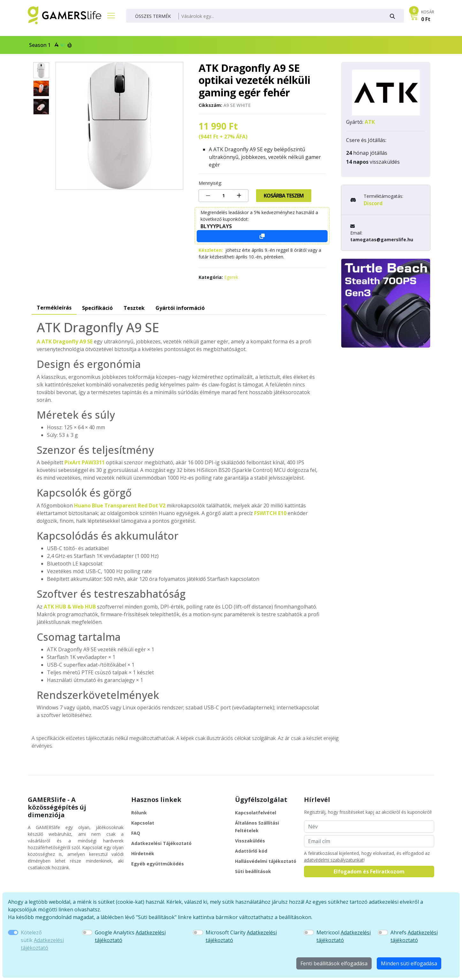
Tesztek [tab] (134, 308)
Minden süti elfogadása (409, 963)
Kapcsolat (143, 823)
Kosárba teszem (284, 196)
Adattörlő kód (251, 851)
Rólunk (139, 813)
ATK (370, 122)
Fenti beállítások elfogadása (334, 963)
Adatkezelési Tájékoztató (161, 843)
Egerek (231, 277)
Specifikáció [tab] (97, 308)
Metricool (344, 936)
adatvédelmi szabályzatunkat (334, 860)
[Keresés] (280, 16)
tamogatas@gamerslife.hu (382, 239)
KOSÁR (428, 12)
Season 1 (50, 45)
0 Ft (426, 19)
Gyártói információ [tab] (180, 308)
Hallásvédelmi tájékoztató (266, 861)
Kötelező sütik (42, 940)
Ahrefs (414, 936)
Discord (373, 203)
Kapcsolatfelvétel (256, 813)
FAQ (136, 833)
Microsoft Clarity (241, 936)
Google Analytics (130, 936)
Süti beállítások (253, 871)
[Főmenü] (109, 15)
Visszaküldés (250, 841)
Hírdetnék (143, 853)
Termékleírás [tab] (54, 308)
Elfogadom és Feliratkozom (369, 872)
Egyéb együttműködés (158, 864)
